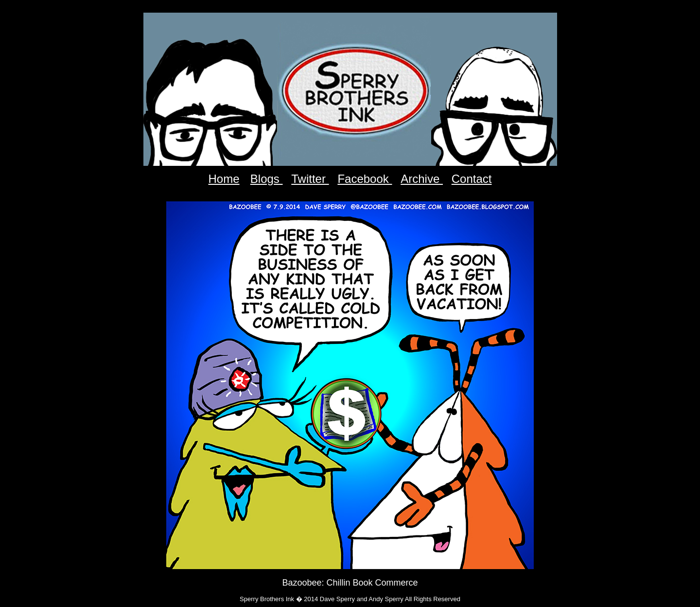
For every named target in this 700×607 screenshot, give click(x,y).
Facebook (365, 179)
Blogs (267, 179)
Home (224, 179)
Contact (472, 179)
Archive (422, 179)
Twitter (310, 179)
